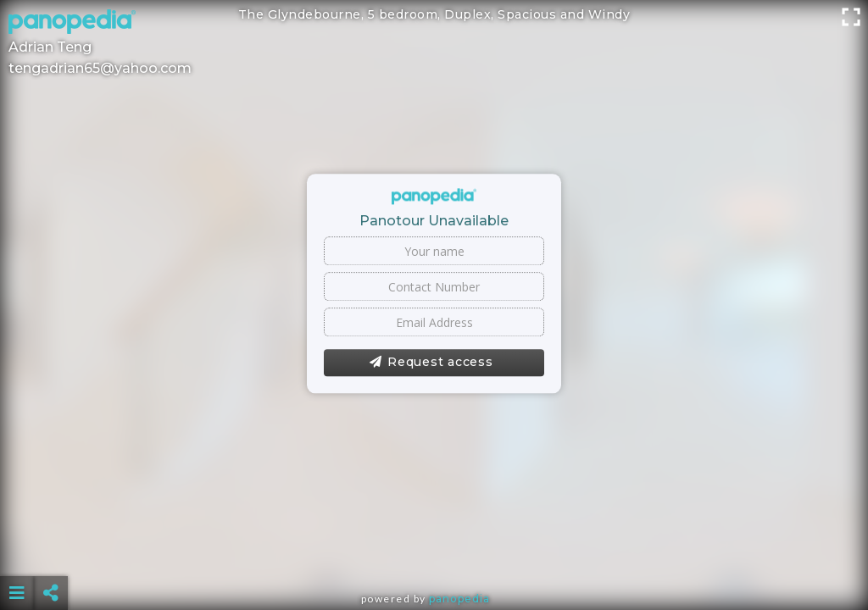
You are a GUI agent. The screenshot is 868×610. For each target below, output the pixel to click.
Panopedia (459, 599)
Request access (431, 363)
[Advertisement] (434, 551)
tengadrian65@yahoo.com (100, 68)
